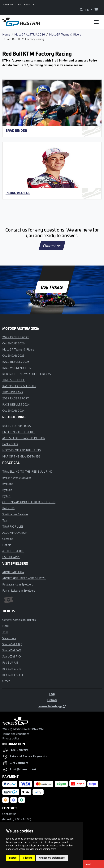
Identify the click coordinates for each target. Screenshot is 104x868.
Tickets (52, 700)
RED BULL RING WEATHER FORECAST (28, 374)
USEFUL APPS (11, 557)
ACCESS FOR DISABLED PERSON (24, 438)
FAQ (52, 694)
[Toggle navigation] (96, 22)
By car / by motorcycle (17, 478)
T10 (5, 632)
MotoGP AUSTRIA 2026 (30, 34)
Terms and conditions (16, 734)
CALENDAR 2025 (13, 355)
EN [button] (88, 10)
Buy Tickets (52, 287)
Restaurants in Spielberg (18, 584)
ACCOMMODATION (15, 533)
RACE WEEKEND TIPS (17, 368)
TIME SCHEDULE (13, 380)
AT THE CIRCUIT (13, 551)
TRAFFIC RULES (13, 526)
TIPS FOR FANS (13, 392)
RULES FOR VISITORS (17, 426)
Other (6, 681)
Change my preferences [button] (52, 858)
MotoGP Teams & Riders (65, 34)
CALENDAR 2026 (13, 343)
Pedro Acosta (18, 193)
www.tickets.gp (52, 706)
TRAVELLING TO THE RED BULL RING (27, 471)
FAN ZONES (10, 444)
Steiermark (9, 638)
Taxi (5, 520)
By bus (6, 496)
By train (7, 490)
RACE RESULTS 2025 (16, 362)
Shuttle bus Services (15, 514)
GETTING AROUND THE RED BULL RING (29, 502)
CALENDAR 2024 (13, 411)
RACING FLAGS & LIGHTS (19, 386)
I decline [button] (28, 858)
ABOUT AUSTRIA (13, 572)
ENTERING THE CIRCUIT (19, 432)
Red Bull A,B (10, 662)
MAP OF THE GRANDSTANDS (21, 456)
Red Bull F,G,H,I (13, 675)
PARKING (8, 508)
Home (6, 34)
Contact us (52, 246)
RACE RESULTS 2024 (16, 404)
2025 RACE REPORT (16, 337)
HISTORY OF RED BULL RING (22, 450)
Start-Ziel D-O (12, 650)
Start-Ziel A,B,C (12, 644)
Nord (5, 626)
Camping (8, 539)
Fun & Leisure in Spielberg (19, 590)
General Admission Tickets (19, 620)
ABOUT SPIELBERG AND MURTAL (24, 578)
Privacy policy (11, 738)
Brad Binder (16, 130)
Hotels (7, 545)
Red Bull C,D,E (12, 669)
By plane (8, 484)
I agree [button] (13, 858)
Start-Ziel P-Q (12, 656)
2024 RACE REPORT (16, 398)
